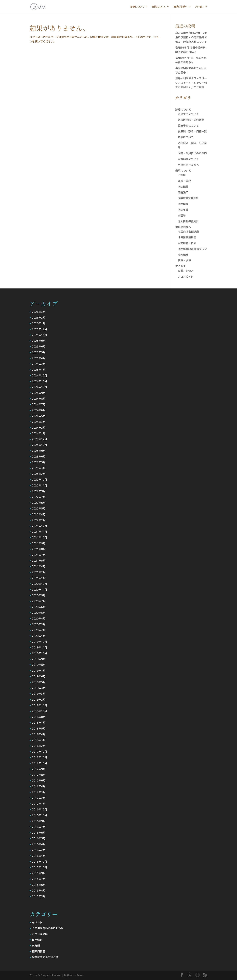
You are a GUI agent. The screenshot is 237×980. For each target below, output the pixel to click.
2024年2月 (39, 428)
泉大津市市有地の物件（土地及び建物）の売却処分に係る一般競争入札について (191, 37)
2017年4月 (39, 786)
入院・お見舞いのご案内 (192, 153)
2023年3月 (39, 468)
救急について (186, 137)
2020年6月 (39, 607)
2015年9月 (39, 873)
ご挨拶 (182, 175)
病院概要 (183, 187)
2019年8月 (39, 665)
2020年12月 (39, 584)
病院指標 (183, 204)
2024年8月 (39, 399)
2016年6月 (39, 833)
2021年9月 (39, 543)
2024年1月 (39, 433)
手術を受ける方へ (188, 165)
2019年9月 (39, 659)
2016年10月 (39, 815)
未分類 (36, 946)
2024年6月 (39, 410)
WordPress (77, 975)
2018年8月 (39, 717)
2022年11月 (39, 485)
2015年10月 (39, 867)
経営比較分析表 (187, 243)
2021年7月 (39, 555)
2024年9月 (39, 393)
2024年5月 (39, 416)
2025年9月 (39, 341)
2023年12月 (39, 439)
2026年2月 (39, 318)
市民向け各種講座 (188, 232)
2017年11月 (39, 757)
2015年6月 (39, 885)
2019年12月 (39, 642)
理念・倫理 (184, 181)
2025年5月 (39, 352)
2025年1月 (39, 370)
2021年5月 (39, 561)
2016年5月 (39, 838)
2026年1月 (39, 323)
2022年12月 (39, 480)
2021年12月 (39, 526)
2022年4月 (39, 514)
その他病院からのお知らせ (48, 928)
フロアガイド (186, 277)
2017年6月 (39, 781)
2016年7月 (39, 827)
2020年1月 (39, 636)
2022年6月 (39, 503)
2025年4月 (39, 358)
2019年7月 (39, 671)
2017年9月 (39, 769)
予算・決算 (184, 261)
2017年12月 (39, 752)
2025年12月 (39, 329)
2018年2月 (39, 746)
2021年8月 (39, 549)
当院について (159, 7)
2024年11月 (39, 381)
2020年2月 (39, 630)
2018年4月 (39, 734)
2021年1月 (39, 578)
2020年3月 (39, 624)
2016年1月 (39, 856)
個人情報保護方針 (188, 221)
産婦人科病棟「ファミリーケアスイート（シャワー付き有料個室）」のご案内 (191, 83)
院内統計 (183, 255)
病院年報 (183, 210)
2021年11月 (39, 532)
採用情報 (37, 940)
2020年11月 (39, 590)
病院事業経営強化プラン (192, 249)
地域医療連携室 (187, 237)
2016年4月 (39, 844)
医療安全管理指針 (188, 198)
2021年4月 (39, 566)
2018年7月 (39, 723)
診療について (137, 7)
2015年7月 (39, 879)
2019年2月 (39, 700)
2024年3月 (39, 422)
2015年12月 (39, 862)
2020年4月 (39, 619)
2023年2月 (39, 474)
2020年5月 (39, 613)
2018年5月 (39, 729)
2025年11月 (39, 335)
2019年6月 (39, 676)
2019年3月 (39, 694)
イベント (37, 922)
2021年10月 (39, 537)
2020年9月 (39, 595)
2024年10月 (39, 387)
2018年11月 (39, 705)
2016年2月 (39, 850)
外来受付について (188, 114)
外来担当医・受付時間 (191, 120)
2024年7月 (39, 404)
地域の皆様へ (180, 7)
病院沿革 (183, 192)
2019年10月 (39, 653)
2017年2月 (39, 798)
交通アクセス (186, 271)
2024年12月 (39, 375)
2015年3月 (39, 896)
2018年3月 (39, 740)
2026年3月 (39, 312)
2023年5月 (39, 462)
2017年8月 (39, 775)
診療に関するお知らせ (45, 957)
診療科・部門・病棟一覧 (192, 131)
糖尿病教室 (39, 951)
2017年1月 (39, 804)
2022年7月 (39, 497)
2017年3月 (39, 792)
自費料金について (188, 159)
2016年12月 (39, 809)
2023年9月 (39, 451)
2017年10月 (39, 763)
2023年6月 (39, 457)
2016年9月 (39, 821)
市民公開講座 (40, 934)
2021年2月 (39, 572)
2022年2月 (39, 520)
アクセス (199, 7)
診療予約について (188, 126)
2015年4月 (39, 891)
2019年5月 (39, 682)
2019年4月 (39, 688)
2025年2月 (39, 364)
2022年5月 (39, 509)
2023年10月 (39, 445)
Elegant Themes (51, 975)
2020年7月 (39, 601)
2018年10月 (39, 711)
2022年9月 (39, 491)
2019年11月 (39, 647)
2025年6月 (39, 347)
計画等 (182, 216)
